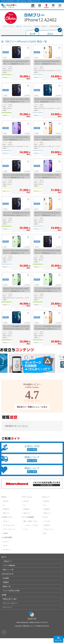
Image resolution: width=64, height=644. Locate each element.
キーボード (7, 550)
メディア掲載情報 (9, 565)
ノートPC (47, 521)
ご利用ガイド (7, 561)
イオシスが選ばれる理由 (11, 591)
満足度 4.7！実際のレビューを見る (32, 407)
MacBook (47, 525)
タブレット (46, 497)
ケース (26, 529)
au (4, 505)
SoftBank (6, 509)
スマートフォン (27, 497)
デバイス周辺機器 (28, 517)
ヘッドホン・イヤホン (31, 525)
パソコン (45, 517)
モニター (6, 542)
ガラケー (6, 521)
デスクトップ (48, 529)
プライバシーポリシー (10, 603)
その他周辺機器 (7, 537)
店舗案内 (6, 582)
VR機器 (5, 533)
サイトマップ (7, 607)
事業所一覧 (7, 586)
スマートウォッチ (9, 529)
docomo (6, 501)
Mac (45, 533)
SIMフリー (6, 513)
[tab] (33, 32)
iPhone (4, 497)
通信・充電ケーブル (30, 521)
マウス (5, 546)
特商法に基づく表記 (10, 599)
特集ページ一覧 (8, 570)
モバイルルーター (9, 525)
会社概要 (6, 578)
